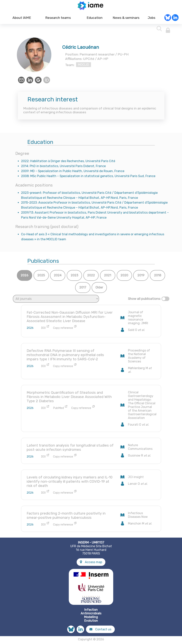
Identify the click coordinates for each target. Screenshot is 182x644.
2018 (158, 277)
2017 (83, 289)
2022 (91, 277)
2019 (141, 277)
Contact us (100, 631)
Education (95, 19)
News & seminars (126, 19)
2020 (124, 277)
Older (99, 289)
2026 (25, 277)
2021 (108, 277)
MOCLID (84, 66)
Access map (91, 564)
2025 (41, 277)
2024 (58, 277)
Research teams (58, 19)
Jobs (152, 19)
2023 (74, 277)
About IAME (22, 19)
